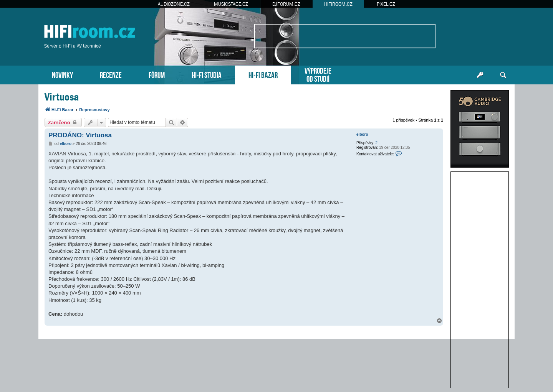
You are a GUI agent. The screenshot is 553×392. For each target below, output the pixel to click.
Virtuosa (62, 97)
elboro (362, 134)
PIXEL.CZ (386, 4)
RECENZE (111, 74)
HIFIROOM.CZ (338, 4)
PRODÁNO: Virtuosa (80, 135)
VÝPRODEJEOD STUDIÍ (318, 74)
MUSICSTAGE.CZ (231, 4)
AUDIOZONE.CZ (174, 4)
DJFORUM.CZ (286, 4)
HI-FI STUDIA (207, 74)
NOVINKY (62, 74)
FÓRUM (157, 74)
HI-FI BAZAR (263, 74)
